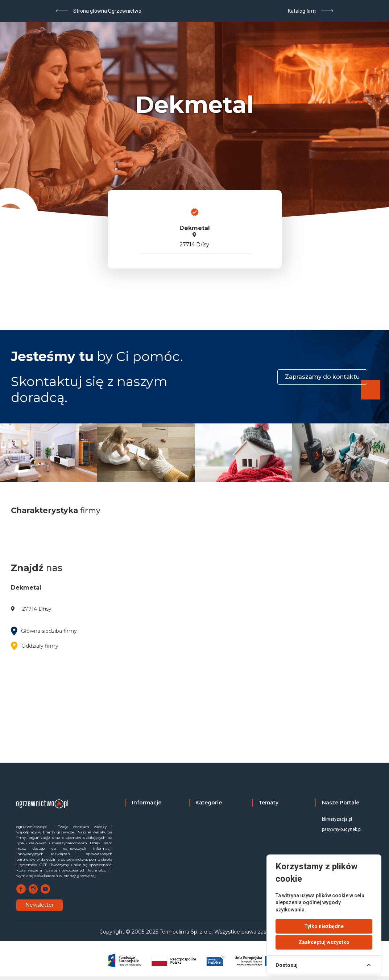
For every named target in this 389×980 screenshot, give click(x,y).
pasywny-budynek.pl (342, 829)
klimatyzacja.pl (337, 819)
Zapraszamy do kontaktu (322, 377)
